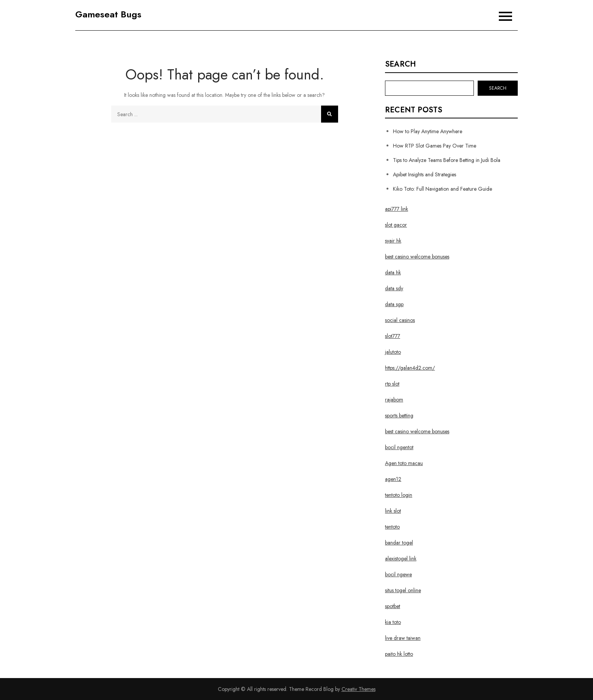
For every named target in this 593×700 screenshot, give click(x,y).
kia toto (393, 622)
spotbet (393, 606)
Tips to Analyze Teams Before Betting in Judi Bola (447, 160)
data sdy (394, 288)
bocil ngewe (398, 574)
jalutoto (393, 352)
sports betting (399, 415)
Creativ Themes (359, 689)
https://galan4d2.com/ (410, 368)
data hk (393, 272)
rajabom (394, 400)
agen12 (393, 479)
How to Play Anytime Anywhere (428, 131)
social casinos (400, 320)
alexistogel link (401, 558)
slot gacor (396, 225)
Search (401, 64)
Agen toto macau (404, 463)
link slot (393, 511)
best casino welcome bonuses (417, 257)
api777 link (397, 209)
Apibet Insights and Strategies (425, 174)
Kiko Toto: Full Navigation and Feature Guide (442, 189)
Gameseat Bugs (108, 14)
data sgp (394, 304)
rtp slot (392, 384)
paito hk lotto (399, 654)
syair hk (393, 241)
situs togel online (403, 590)
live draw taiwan (403, 638)
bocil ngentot (399, 447)
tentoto (392, 527)
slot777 (393, 336)
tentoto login (399, 495)
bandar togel (399, 543)
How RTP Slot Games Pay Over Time (435, 146)
